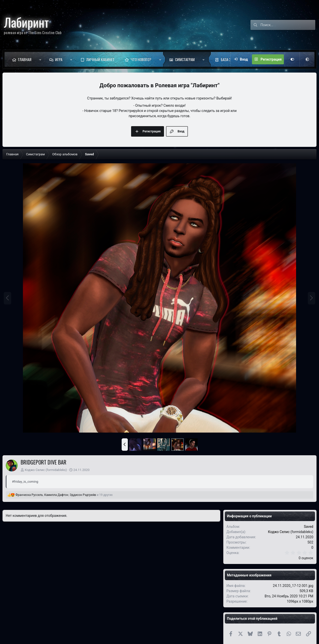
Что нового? (141, 59)
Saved (309, 527)
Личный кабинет (100, 59)
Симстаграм (185, 59)
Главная (25, 59)
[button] (40, 59)
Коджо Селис (35, 470)
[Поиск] (288, 25)
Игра (59, 59)
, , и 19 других (64, 495)
